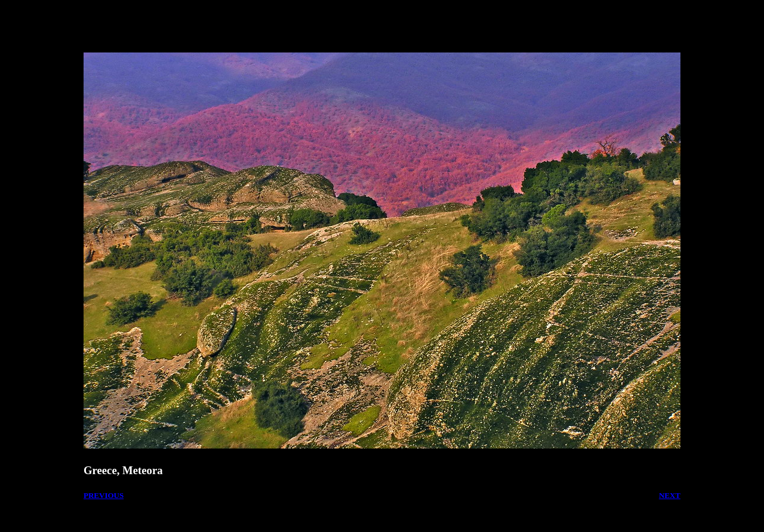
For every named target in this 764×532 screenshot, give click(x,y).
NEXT (670, 495)
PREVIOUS (104, 495)
